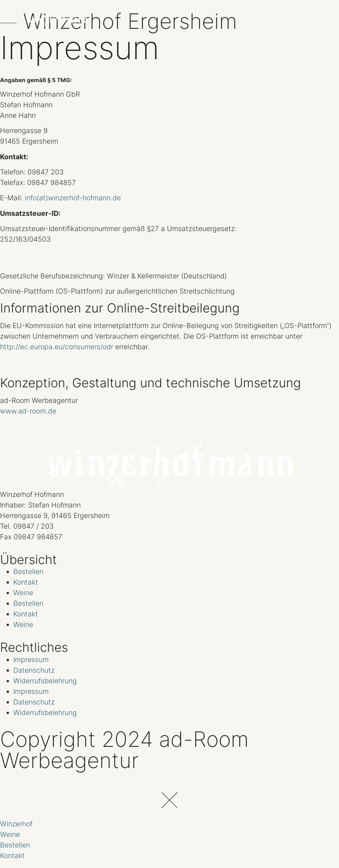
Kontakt (26, 582)
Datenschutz (34, 670)
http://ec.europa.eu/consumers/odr (57, 347)
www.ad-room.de (28, 411)
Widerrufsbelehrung (45, 680)
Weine (23, 593)
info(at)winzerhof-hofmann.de (73, 198)
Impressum (31, 659)
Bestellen (28, 572)
